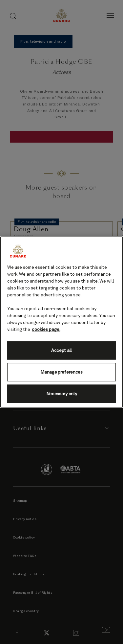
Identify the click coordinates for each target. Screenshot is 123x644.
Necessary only (62, 394)
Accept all (61, 350)
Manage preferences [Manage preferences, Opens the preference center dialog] (61, 372)
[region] (61, 322)
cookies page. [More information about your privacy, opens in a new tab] (46, 330)
